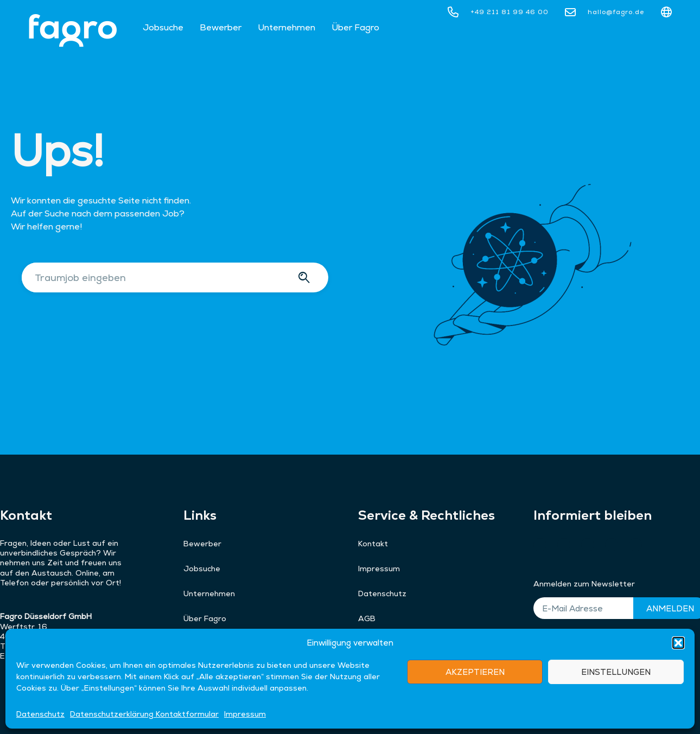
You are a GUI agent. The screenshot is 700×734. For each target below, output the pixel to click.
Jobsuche (163, 27)
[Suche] (306, 277)
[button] (678, 677)
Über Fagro (355, 27)
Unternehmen (287, 27)
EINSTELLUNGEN (616, 706)
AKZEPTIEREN (475, 706)
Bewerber (221, 27)
